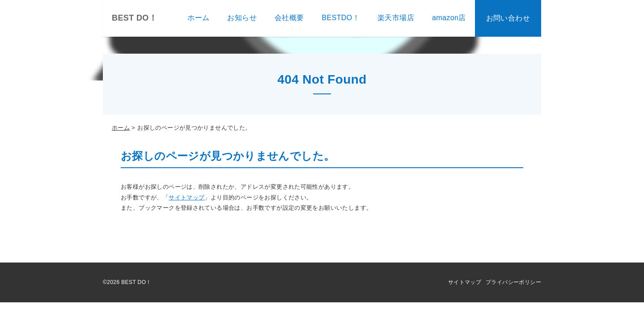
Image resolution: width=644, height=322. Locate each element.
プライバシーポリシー (513, 282)
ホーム (121, 128)
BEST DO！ (134, 18)
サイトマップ (186, 197)
